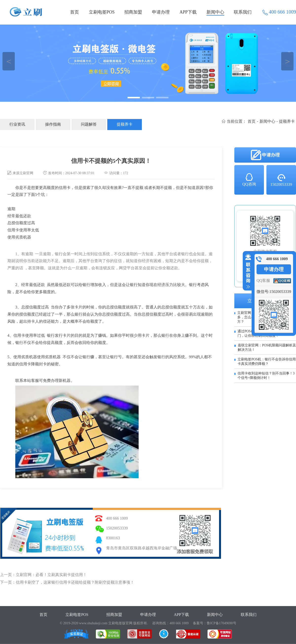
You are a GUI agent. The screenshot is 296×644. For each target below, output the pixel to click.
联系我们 (243, 12)
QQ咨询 (249, 179)
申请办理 (161, 12)
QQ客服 (263, 280)
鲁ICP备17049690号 (222, 623)
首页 (74, 12)
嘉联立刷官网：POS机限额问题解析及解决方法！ (267, 347)
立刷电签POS (102, 12)
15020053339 (281, 180)
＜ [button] (9, 61)
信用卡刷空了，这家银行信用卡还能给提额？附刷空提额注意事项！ (75, 582)
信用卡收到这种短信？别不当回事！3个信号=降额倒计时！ (266, 376)
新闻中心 (215, 12)
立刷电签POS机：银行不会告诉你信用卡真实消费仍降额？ (267, 362)
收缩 (247, 271)
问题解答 (89, 124)
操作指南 (53, 124)
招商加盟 (133, 12)
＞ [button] (287, 61)
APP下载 (188, 12)
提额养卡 (125, 124)
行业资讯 (17, 124)
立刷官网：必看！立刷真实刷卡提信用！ (51, 575)
